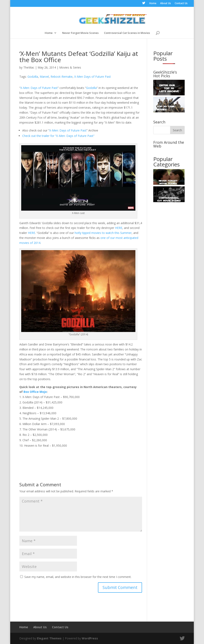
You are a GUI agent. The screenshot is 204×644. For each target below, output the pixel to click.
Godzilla (33, 77)
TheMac (29, 67)
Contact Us (181, 4)
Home (153, 4)
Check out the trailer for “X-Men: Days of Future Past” (58, 136)
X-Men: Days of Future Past (39, 88)
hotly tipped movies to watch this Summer (103, 233)
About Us (166, 4)
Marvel (44, 77)
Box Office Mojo (35, 392)
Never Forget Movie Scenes (80, 33)
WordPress (90, 638)
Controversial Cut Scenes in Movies (127, 33)
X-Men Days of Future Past (93, 77)
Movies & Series (70, 67)
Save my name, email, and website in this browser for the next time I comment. (78, 577)
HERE (119, 228)
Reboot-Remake (62, 77)
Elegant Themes (49, 638)
